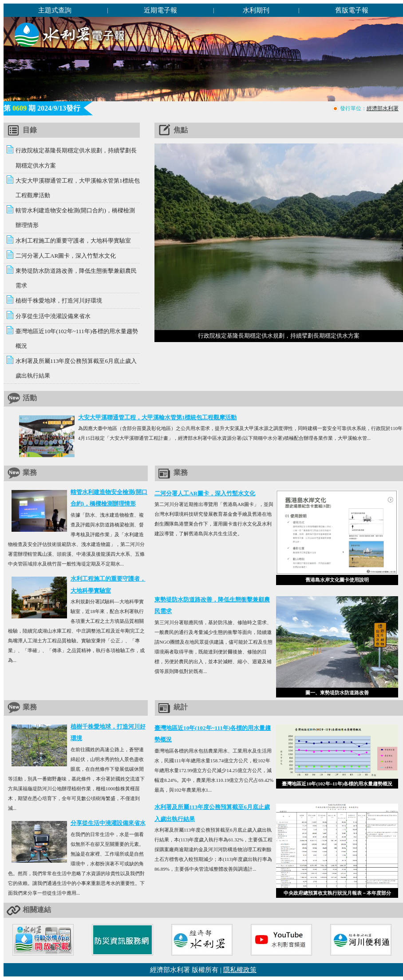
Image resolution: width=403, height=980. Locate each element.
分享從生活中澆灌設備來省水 (53, 316)
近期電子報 (160, 10)
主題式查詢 (55, 10)
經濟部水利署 (383, 108)
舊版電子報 (352, 10)
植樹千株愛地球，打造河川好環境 (59, 301)
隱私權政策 (240, 970)
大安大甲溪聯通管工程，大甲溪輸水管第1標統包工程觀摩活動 (158, 417)
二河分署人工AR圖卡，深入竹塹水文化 (66, 256)
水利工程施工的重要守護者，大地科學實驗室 (73, 241)
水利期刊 (256, 10)
